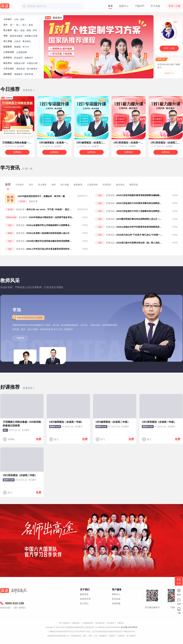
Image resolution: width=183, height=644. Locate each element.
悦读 (22, 30)
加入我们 (84, 603)
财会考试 (8, 63)
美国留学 (18, 74)
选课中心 (124, 6)
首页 (110, 6)
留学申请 (29, 74)
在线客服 (116, 603)
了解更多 (20, 338)
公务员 (17, 41)
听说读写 (18, 58)
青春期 (17, 47)
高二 (18, 25)
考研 (5, 36)
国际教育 (8, 74)
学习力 (26, 47)
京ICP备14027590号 (129, 627)
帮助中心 (116, 594)
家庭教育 (8, 47)
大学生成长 (9, 69)
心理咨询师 (9, 52)
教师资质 (84, 594)
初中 (22, 19)
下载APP (140, 6)
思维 (29, 30)
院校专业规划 (16, 36)
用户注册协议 (64, 623)
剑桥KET (29, 58)
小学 (16, 19)
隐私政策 (76, 623)
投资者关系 (85, 599)
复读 (31, 25)
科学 (35, 30)
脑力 (16, 30)
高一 (12, 25)
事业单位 (27, 41)
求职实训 (21, 69)
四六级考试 (32, 69)
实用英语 (8, 58)
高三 (24, 25)
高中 (5, 25)
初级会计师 (19, 63)
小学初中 (8, 19)
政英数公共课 (31, 36)
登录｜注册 (169, 48)
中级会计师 (32, 63)
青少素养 (8, 30)
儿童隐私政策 (88, 623)
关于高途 (155, 6)
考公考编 (8, 41)
